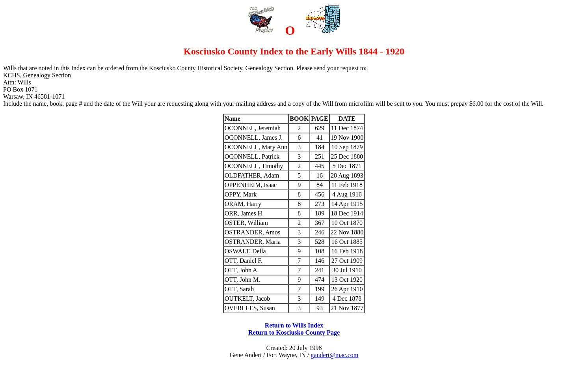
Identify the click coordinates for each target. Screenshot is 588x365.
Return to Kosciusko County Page (294, 332)
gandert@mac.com (334, 355)
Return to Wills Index (294, 325)
